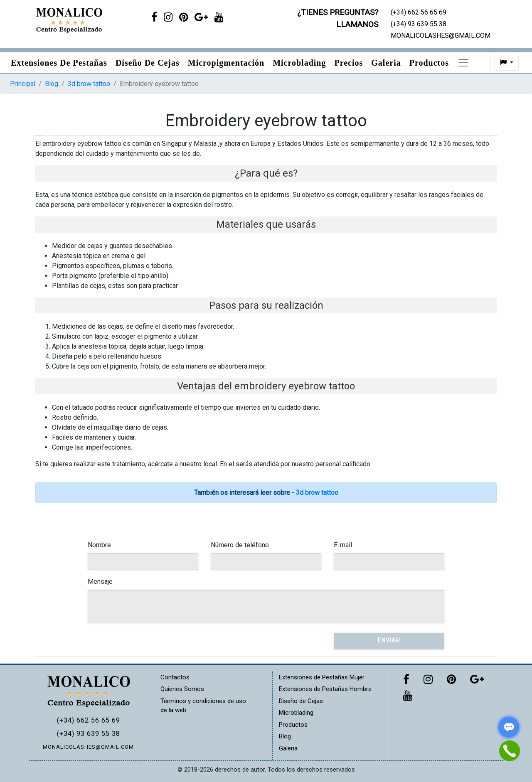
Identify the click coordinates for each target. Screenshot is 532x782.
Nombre (99, 545)
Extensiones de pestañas (59, 63)
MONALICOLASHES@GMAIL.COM (88, 747)
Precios (349, 63)
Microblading (299, 63)
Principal (23, 84)
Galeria (386, 63)
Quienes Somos (182, 689)
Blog (466, 63)
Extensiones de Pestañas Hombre (325, 689)
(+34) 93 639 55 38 (89, 734)
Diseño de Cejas (148, 63)
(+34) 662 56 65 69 (89, 720)
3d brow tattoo (89, 84)
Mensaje (100, 582)
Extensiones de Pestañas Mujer (322, 677)
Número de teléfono (240, 545)
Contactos (175, 677)
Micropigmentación (226, 63)
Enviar (389, 640)
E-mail (343, 545)
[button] (490, 63)
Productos (429, 63)
